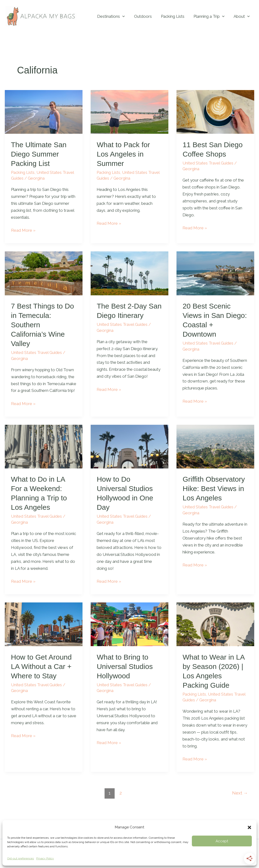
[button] (249, 827)
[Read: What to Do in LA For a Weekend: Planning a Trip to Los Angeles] (44, 446)
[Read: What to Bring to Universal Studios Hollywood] (129, 624)
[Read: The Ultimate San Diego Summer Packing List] (44, 112)
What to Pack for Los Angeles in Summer (123, 154)
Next (240, 793)
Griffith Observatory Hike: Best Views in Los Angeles (214, 489)
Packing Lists (175, 16)
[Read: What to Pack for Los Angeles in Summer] (129, 112)
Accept (222, 841)
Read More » (23, 230)
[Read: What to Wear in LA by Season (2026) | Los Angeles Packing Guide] (215, 624)
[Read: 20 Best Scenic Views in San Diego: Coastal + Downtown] (215, 273)
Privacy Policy (45, 858)
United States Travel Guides (208, 163)
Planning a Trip (210, 16)
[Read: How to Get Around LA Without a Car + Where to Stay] (44, 624)
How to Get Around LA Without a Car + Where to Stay (41, 666)
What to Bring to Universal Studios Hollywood (125, 666)
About (242, 16)
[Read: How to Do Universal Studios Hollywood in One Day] (129, 446)
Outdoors (146, 16)
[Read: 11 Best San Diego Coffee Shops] (215, 112)
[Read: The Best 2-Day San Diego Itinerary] (129, 273)
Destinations (115, 16)
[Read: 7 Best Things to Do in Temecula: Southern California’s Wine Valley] (44, 273)
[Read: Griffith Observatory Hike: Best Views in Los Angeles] (215, 446)
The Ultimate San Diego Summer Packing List (39, 154)
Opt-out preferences (21, 858)
